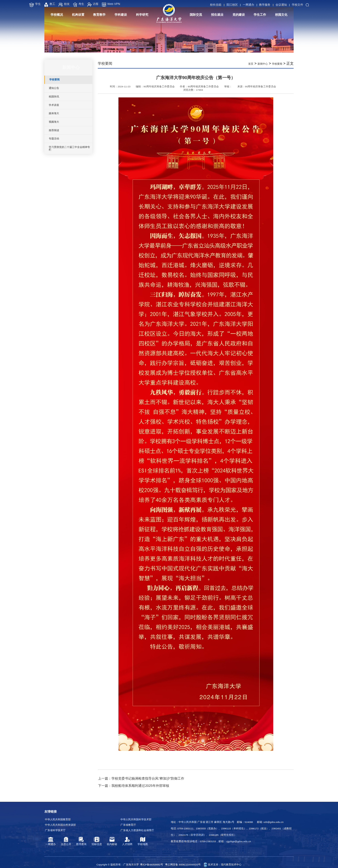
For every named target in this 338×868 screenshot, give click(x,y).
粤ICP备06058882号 (152, 859)
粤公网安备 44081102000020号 (183, 859)
